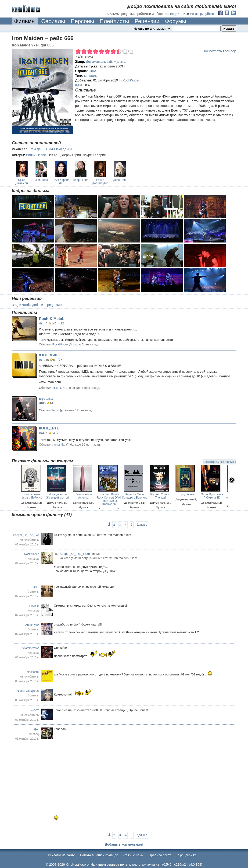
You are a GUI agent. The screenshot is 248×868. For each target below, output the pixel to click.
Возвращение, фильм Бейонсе (32, 496)
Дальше (142, 525)
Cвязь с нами (133, 855)
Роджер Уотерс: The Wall (160, 496)
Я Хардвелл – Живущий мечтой (58, 496)
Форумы (176, 21)
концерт (90, 76)
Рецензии (147, 21)
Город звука (186, 494)
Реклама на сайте (61, 855)
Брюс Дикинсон (22, 182)
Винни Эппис (36, 155)
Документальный (99, 62)
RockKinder (131, 80)
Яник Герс (41, 180)
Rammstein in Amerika (83, 496)
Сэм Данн (37, 149)
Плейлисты (114, 21)
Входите (176, 14)
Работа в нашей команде (99, 855)
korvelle (34, 606)
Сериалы (53, 21)
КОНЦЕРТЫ (50, 428)
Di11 (36, 587)
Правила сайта (160, 855)
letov (56, 410)
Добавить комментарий (124, 844)
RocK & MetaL (52, 319)
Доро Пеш (120, 180)
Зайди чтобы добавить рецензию (37, 305)
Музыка (119, 62)
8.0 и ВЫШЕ (50, 355)
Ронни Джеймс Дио (100, 182)
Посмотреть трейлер (219, 51)
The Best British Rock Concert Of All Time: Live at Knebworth (109, 499)
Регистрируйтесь (203, 14)
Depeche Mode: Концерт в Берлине (135, 496)
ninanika (60, 445)
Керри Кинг (81, 180)
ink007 (34, 710)
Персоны (82, 21)
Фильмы (25, 21)
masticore (32, 672)
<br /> (110, 773)
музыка (46, 399)
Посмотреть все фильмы (219, 462)
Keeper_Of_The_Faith (27, 535)
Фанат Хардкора (28, 691)
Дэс (36, 729)
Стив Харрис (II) (61, 182)
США (93, 71)
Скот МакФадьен (59, 149)
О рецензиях (186, 855)
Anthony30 (32, 625)
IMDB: (80, 85)
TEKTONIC (60, 388)
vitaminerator (31, 648)
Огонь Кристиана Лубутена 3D (212, 496)
